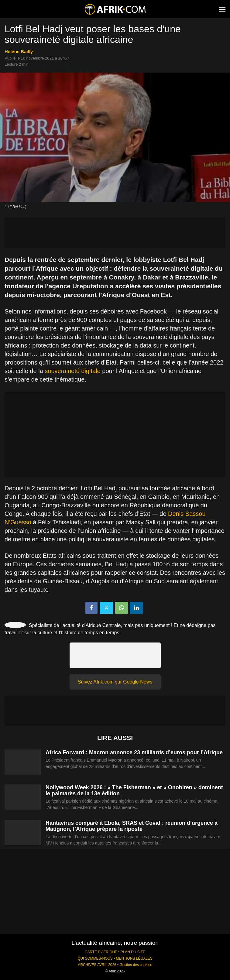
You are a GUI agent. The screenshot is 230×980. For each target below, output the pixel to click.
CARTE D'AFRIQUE (101, 952)
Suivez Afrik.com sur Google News (115, 682)
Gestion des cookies (136, 965)
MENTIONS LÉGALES (134, 958)
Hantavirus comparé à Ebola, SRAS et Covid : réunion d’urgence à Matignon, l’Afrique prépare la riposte (132, 826)
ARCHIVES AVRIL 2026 (97, 965)
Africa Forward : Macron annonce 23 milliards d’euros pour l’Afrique (134, 752)
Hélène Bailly (19, 51)
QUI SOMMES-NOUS (95, 958)
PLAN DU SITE (133, 952)
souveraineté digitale (72, 371)
